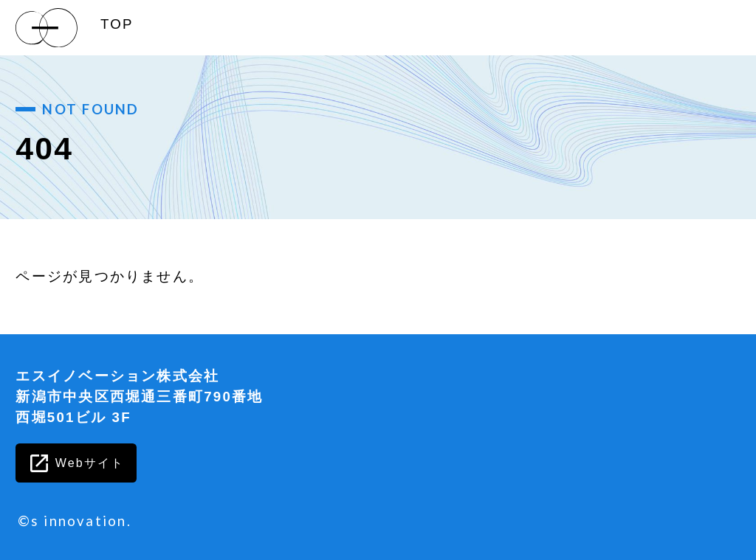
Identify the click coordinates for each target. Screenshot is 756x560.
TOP (117, 24)
